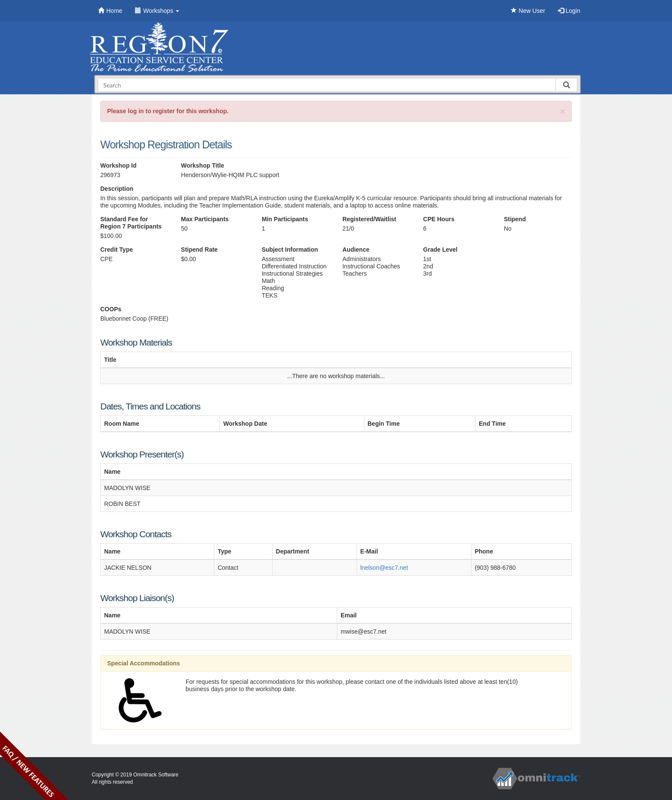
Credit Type (117, 250)
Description (117, 189)
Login (569, 11)
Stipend (515, 219)
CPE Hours (439, 219)
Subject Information (290, 250)
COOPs (111, 309)
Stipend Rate (199, 250)
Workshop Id (118, 165)
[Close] (563, 111)
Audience (356, 250)
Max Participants (205, 219)
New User (528, 11)
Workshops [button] (157, 11)
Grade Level (440, 250)
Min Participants (285, 219)
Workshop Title (202, 165)
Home (110, 11)
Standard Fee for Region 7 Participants (131, 223)
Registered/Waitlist (369, 219)
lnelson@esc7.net (384, 568)
